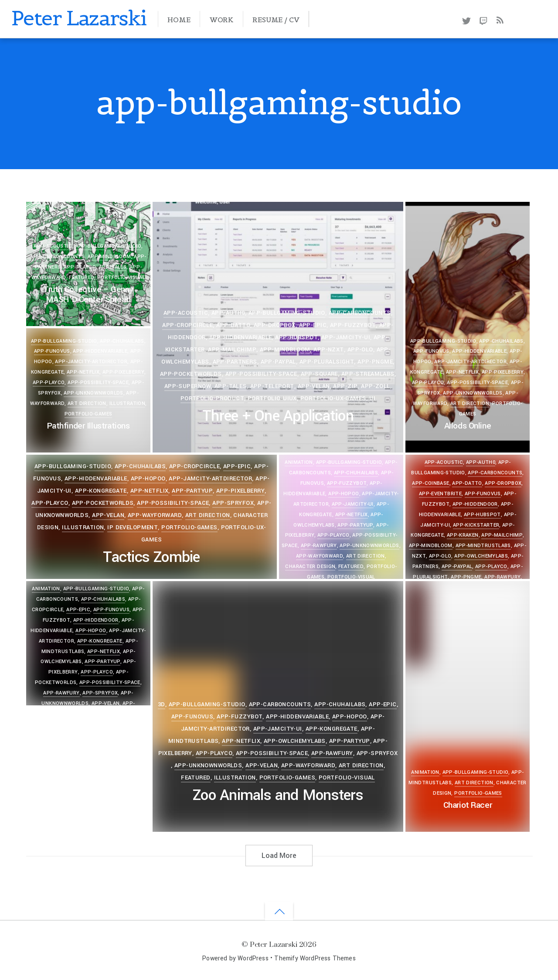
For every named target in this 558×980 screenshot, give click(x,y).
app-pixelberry (503, 372)
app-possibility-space (261, 374)
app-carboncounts (57, 257)
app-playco (80, 267)
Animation (425, 772)
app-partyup (192, 491)
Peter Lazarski (274, 944)
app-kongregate (101, 491)
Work (221, 20)
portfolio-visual (121, 277)
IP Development (133, 527)
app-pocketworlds (191, 374)
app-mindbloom (109, 257)
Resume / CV (276, 20)
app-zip (345, 386)
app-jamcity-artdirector (470, 362)
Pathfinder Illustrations (88, 426)
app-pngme (375, 362)
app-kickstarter (476, 525)
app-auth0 (228, 313)
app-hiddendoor (475, 504)
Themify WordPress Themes (315, 958)
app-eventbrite (440, 494)
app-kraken (463, 535)
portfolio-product (212, 398)
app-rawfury (319, 546)
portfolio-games (88, 414)
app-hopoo (148, 478)
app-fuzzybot (353, 325)
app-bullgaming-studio (109, 246)
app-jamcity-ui (346, 337)
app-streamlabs (368, 374)
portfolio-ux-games (333, 398)
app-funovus (431, 351)
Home (179, 20)
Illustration (127, 403)
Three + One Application (278, 416)
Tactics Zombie (151, 557)
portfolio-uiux (272, 398)
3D (162, 704)
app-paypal (278, 362)
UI (372, 398)
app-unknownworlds (473, 393)
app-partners (235, 362)
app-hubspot (296, 337)
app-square (319, 374)
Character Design (310, 567)
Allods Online (468, 426)
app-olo (360, 349)
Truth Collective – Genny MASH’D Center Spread (88, 295)
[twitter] (466, 19)
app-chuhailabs (501, 341)
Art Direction (470, 403)
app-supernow (188, 386)
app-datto (233, 325)
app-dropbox (275, 325)
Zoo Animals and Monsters (278, 795)
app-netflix (462, 372)
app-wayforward (155, 515)
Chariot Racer (468, 805)
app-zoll (375, 386)
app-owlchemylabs (481, 556)
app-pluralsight (327, 362)
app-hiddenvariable (241, 337)
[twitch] (484, 19)
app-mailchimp (232, 349)
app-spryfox (233, 503)
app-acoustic (53, 246)
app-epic (313, 325)
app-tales (113, 267)
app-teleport (272, 386)
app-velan (314, 386)
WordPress (253, 958)
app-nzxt (328, 349)
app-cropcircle (187, 325)
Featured (82, 277)
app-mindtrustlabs (483, 546)
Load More (279, 856)
